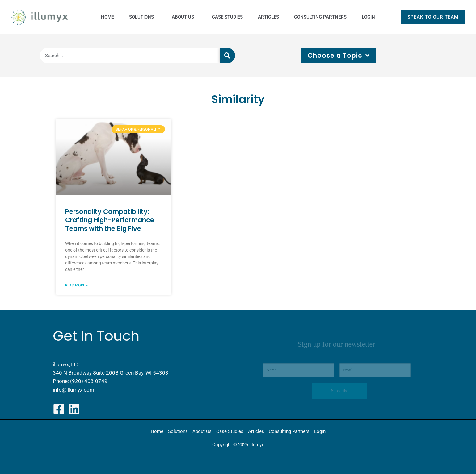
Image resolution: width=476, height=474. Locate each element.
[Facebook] (59, 409)
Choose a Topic (339, 56)
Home (157, 432)
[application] (155, 17)
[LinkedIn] (74, 409)
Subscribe (340, 391)
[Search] (227, 56)
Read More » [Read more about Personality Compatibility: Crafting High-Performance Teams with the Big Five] (76, 285)
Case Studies (230, 432)
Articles (256, 432)
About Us (202, 432)
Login (320, 432)
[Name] (299, 370)
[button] (433, 17)
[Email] (375, 370)
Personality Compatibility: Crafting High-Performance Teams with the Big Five (110, 220)
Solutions (178, 432)
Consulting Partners (289, 432)
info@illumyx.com (74, 390)
